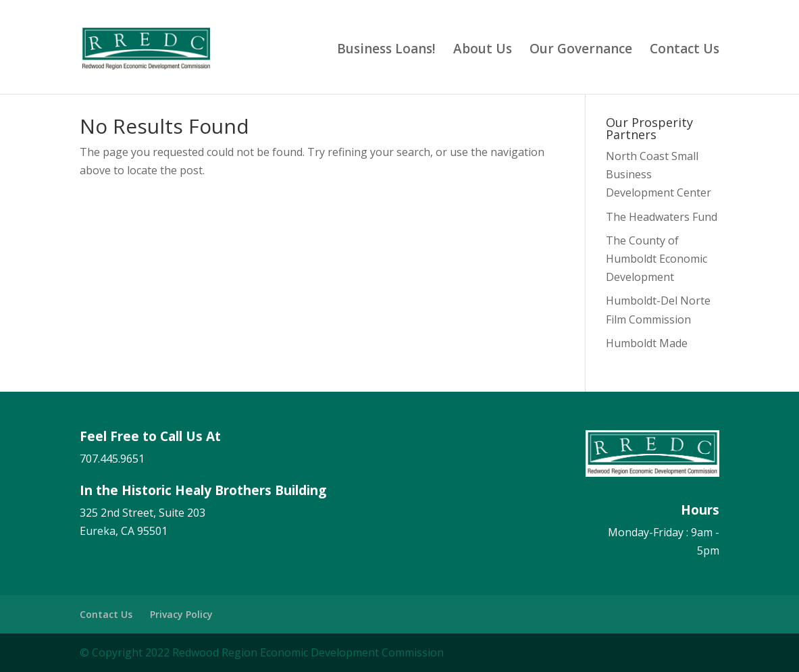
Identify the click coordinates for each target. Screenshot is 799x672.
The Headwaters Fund (662, 217)
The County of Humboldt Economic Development (656, 259)
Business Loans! (386, 51)
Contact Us (685, 51)
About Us (483, 51)
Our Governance (581, 51)
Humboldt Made (647, 343)
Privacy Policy (181, 614)
